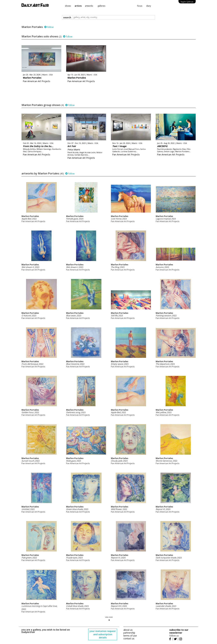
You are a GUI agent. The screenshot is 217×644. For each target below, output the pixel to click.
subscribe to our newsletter (179, 631)
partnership (129, 633)
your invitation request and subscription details (103, 634)
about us (128, 630)
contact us (129, 638)
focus (140, 6)
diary (149, 6)
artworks (89, 6)
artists (78, 6)
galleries (101, 6)
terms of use (130, 636)
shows (68, 6)
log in (187, 2)
